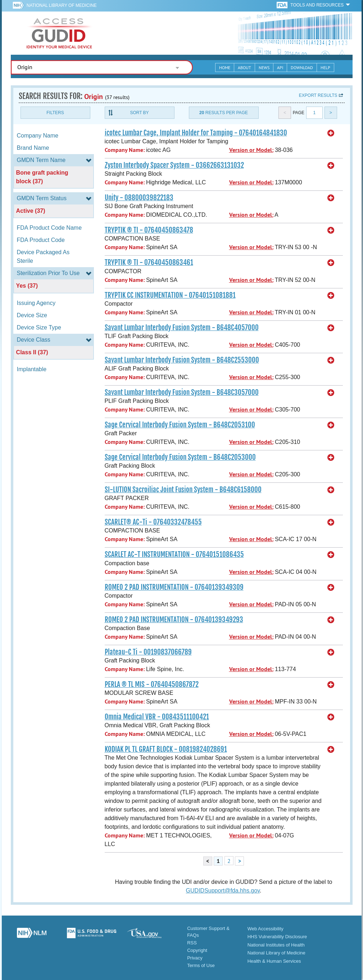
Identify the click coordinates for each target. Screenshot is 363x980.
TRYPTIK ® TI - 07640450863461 (149, 262)
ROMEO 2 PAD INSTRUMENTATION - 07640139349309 (174, 587)
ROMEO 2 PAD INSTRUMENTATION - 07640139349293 (174, 620)
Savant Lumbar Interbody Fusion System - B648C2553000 (182, 360)
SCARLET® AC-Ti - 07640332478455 (153, 522)
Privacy (195, 958)
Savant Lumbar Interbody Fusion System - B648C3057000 (182, 392)
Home (225, 68)
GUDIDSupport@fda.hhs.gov (223, 891)
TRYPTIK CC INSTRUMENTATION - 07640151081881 (170, 295)
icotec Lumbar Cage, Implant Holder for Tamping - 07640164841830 (196, 133)
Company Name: (125, 150)
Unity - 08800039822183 (139, 198)
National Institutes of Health (276, 945)
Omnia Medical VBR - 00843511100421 (157, 717)
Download (302, 68)
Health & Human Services (274, 961)
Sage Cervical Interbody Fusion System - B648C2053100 (180, 425)
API (280, 68)
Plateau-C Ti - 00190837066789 (148, 652)
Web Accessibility (266, 929)
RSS (192, 943)
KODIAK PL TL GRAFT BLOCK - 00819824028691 (166, 749)
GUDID (59, 33)
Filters (55, 113)
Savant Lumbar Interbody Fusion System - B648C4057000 (182, 328)
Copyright (197, 950)
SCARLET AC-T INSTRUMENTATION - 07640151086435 (174, 554)
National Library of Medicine (62, 5)
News (264, 68)
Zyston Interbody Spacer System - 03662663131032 (174, 165)
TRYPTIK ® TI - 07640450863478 (149, 230)
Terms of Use (201, 965)
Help (325, 68)
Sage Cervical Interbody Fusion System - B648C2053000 (180, 457)
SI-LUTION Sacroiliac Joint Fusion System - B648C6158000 (183, 490)
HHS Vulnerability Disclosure (277, 937)
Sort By (139, 113)
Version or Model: (251, 150)
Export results (318, 95)
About (244, 68)
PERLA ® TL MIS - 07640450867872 (152, 684)
